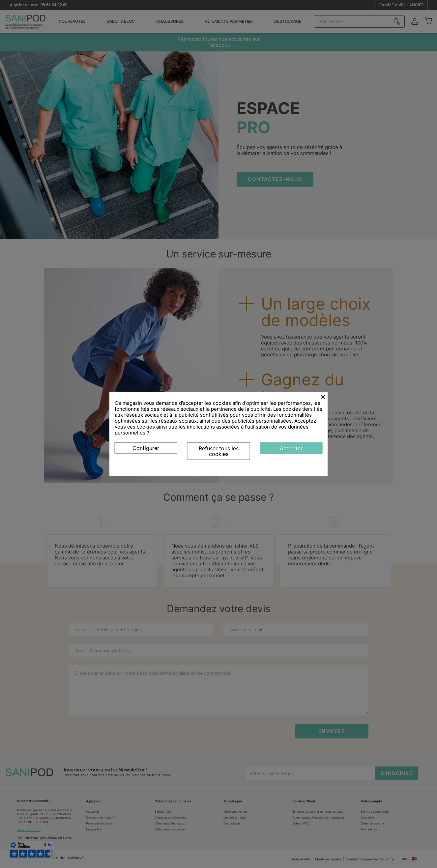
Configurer (146, 448)
